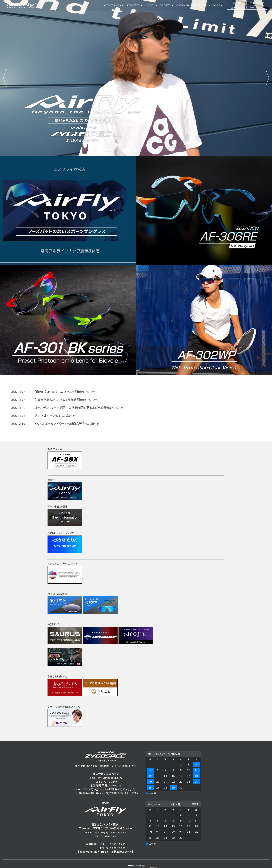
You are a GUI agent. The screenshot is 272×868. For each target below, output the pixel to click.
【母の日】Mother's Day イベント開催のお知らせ (65, 392)
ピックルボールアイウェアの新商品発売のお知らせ (67, 424)
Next (267, 78)
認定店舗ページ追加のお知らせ (55, 416)
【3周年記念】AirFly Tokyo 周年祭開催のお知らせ (66, 400)
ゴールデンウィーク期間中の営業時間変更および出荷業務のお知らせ (79, 408)
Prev (5, 78)
